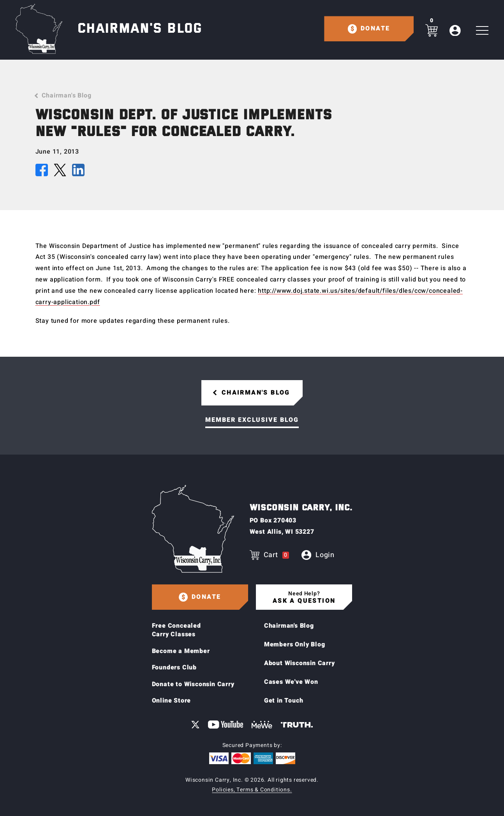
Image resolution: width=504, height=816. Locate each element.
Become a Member (181, 651)
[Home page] (39, 29)
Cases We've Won (291, 682)
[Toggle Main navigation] (482, 30)
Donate (375, 28)
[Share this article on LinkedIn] (78, 172)
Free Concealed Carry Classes (176, 630)
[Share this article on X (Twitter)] (60, 172)
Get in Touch (284, 701)
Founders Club (174, 667)
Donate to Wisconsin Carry (193, 684)
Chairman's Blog (66, 96)
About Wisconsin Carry (300, 663)
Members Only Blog (295, 644)
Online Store (172, 701)
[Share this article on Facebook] (42, 172)
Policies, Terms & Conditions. (252, 790)
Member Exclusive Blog (252, 420)
